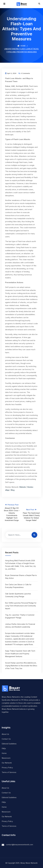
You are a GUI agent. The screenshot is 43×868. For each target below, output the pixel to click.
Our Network (7, 763)
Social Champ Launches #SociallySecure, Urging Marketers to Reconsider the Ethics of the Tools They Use (21, 666)
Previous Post (12, 513)
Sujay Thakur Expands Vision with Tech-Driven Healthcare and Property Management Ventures (20, 654)
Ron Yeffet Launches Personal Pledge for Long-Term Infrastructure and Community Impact (21, 606)
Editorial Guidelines (9, 744)
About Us (5, 734)
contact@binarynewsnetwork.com (19, 845)
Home (21, 46)
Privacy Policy (7, 768)
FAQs (4, 748)
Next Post (31, 515)
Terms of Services (9, 772)
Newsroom (6, 758)
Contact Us (6, 739)
